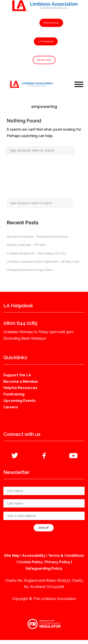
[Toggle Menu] (79, 84)
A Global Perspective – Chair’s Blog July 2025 (36, 253)
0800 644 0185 (20, 323)
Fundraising (14, 394)
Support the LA (17, 375)
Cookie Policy (30, 562)
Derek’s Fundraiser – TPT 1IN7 (26, 245)
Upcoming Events (19, 401)
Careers (11, 407)
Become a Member (21, 382)
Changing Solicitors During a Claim (30, 270)
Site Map (12, 556)
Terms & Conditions (66, 556)
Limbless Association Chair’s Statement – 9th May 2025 (43, 262)
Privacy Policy (58, 562)
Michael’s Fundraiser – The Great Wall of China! (37, 237)
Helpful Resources (20, 388)
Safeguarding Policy (44, 568)
